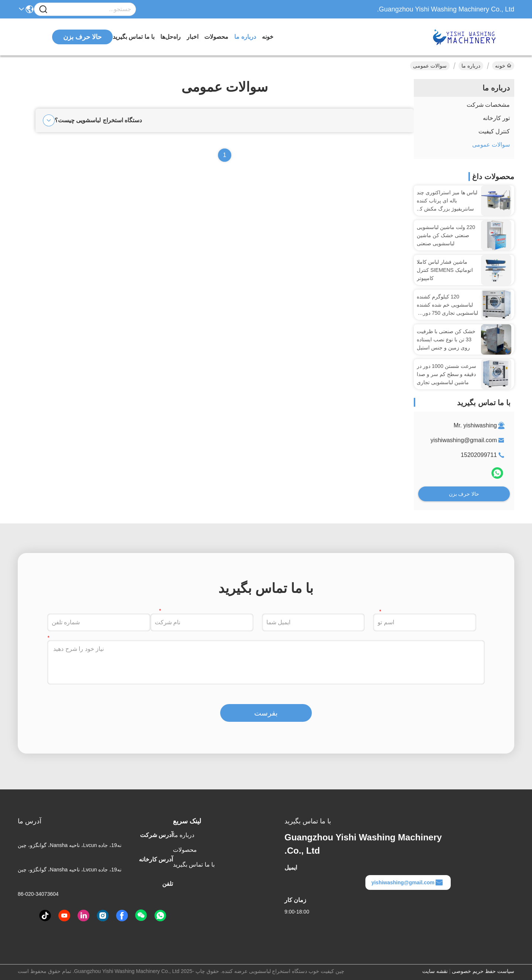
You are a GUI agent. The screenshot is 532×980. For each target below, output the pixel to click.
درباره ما (245, 37)
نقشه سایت (435, 971)
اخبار (192, 37)
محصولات (216, 37)
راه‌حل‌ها (170, 37)
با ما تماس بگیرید (134, 37)
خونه (268, 37)
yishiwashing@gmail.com (464, 440)
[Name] (43, 9)
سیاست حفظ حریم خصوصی (483, 971)
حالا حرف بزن (464, 494)
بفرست (266, 713)
